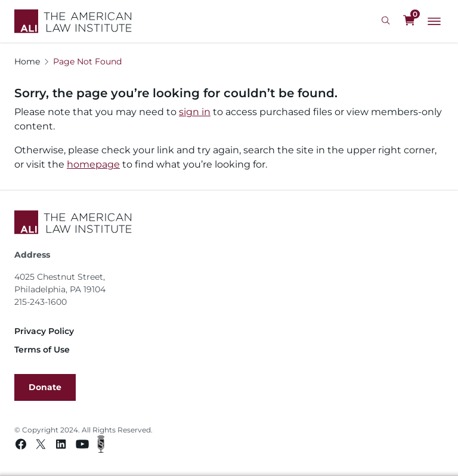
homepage (93, 164)
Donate (45, 387)
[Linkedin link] (61, 446)
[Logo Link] (73, 21)
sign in (195, 112)
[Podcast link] (101, 446)
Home (27, 61)
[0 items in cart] (409, 21)
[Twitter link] (41, 446)
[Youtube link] (82, 446)
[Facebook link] (21, 446)
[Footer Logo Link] (229, 222)
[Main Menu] (434, 21)
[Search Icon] (387, 21)
